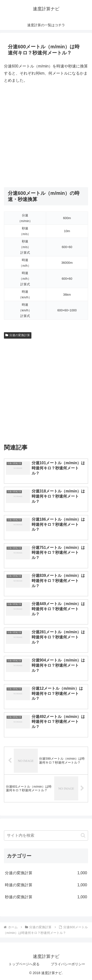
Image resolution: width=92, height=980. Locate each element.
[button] (83, 835)
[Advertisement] (46, 136)
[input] (46, 835)
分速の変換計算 (18, 335)
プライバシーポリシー (68, 964)
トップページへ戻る (24, 964)
